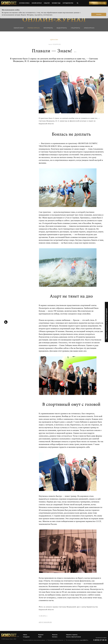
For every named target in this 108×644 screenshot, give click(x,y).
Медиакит (41, 635)
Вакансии (55, 635)
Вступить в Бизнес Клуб (98, 3)
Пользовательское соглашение (56, 640)
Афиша (25, 635)
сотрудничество (68, 3)
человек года (56, 3)
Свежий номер (17, 28)
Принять (99, 14)
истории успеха (25, 3)
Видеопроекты (62, 28)
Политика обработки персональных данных (34, 640)
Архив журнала (91, 28)
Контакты (55, 637)
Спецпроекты (76, 28)
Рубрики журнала (32, 28)
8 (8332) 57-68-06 (100, 640)
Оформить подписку (72, 635)
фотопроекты (48, 28)
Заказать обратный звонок (74, 637)
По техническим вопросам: (77, 640)
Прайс (40, 637)
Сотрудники (26, 637)
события (47, 3)
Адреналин (54, 40)
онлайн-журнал (37, 3)
